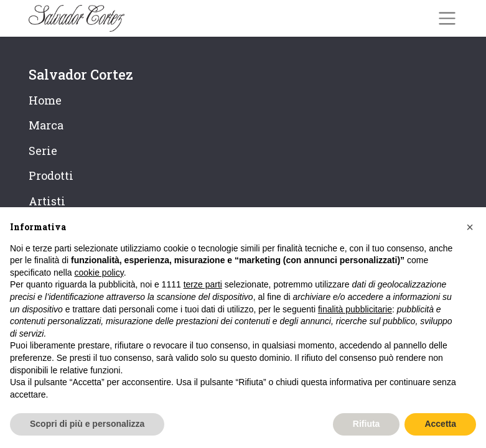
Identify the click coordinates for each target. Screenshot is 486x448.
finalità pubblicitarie (355, 309)
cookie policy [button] (99, 273)
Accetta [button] (440, 424)
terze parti (203, 284)
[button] (470, 227)
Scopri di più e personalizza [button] (87, 424)
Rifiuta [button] (367, 424)
